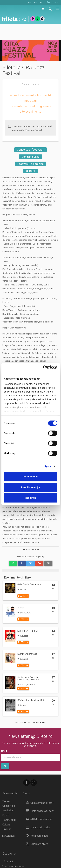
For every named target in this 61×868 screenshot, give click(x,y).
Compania (9, 859)
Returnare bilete (36, 819)
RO (30, 3)
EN (35, 3)
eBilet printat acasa (38, 803)
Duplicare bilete (36, 828)
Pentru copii (9, 804)
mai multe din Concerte (30, 706)
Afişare (47, 466)
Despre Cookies (13, 855)
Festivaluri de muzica (30, 147)
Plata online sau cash (39, 795)
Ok (5, 750)
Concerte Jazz (30, 140)
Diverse (7, 813)
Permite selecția (31, 487)
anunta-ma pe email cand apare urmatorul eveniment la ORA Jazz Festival (30, 112)
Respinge (30, 498)
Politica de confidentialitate (19, 864)
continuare (30, 533)
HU (42, 3)
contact (52, 2)
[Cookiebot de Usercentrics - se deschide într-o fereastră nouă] (43, 367)
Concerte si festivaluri (30, 133)
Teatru (6, 785)
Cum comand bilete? (39, 787)
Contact (8, 845)
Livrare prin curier (37, 811)
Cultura (30, 155)
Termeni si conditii (13, 850)
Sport (6, 799)
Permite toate (30, 477)
